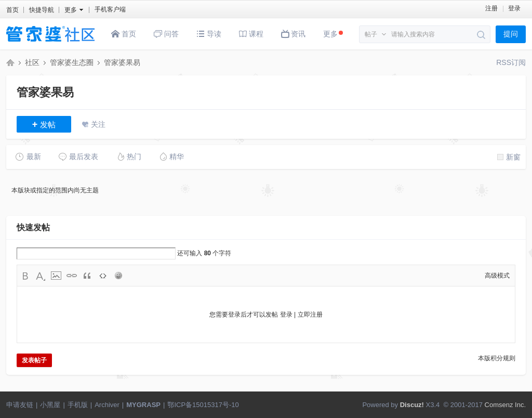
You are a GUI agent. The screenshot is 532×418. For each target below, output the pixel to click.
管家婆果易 (122, 62)
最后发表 (78, 156)
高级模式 (497, 276)
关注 (98, 124)
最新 (28, 156)
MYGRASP (143, 405)
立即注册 (310, 315)
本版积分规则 (497, 358)
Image (56, 276)
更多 (333, 34)
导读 (209, 34)
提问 (511, 34)
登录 (514, 8)
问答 (166, 34)
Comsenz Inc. (505, 405)
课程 (251, 34)
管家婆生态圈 (72, 62)
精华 (171, 156)
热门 (129, 156)
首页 (12, 10)
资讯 (294, 34)
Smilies (118, 276)
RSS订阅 (511, 62)
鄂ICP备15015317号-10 (203, 405)
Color (41, 276)
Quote (87, 276)
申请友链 (20, 405)
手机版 (78, 405)
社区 (32, 62)
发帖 (44, 124)
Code (103, 276)
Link (72, 276)
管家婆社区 (10, 62)
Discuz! (412, 405)
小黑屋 (50, 405)
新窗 (509, 157)
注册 (491, 8)
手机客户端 (110, 9)
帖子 (371, 34)
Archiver (107, 405)
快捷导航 (42, 10)
